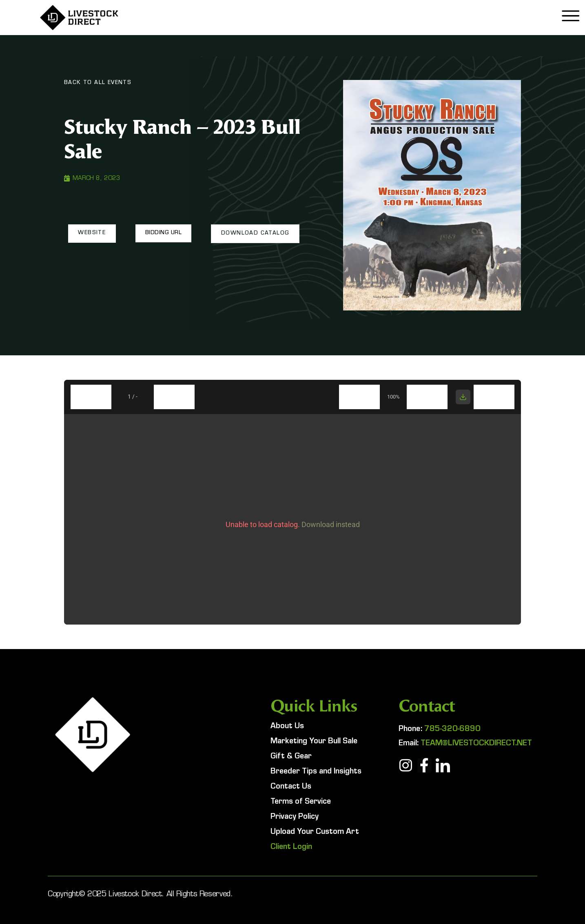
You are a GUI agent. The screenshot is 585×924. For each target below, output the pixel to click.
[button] (92, 233)
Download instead (331, 524)
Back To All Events (98, 83)
